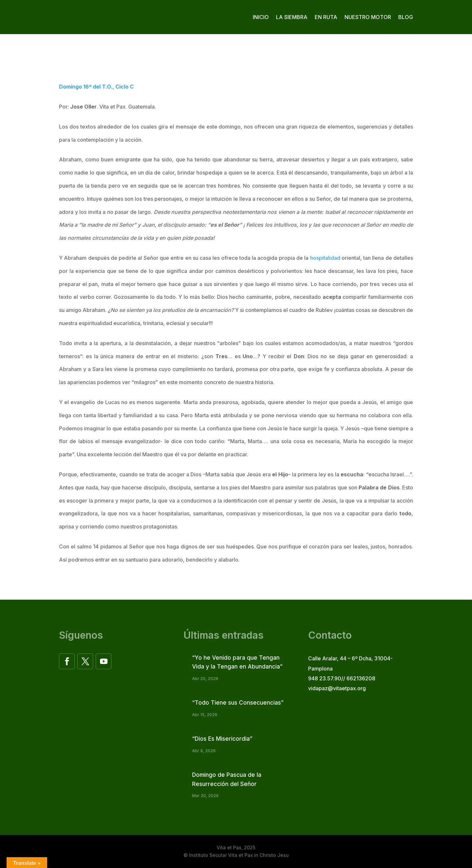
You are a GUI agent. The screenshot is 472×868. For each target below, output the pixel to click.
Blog (406, 17)
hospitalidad (325, 258)
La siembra (292, 17)
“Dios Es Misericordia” (222, 739)
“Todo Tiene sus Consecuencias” (238, 703)
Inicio (261, 17)
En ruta (326, 17)
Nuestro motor (368, 17)
